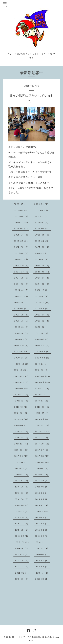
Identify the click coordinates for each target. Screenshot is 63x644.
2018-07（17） (43, 413)
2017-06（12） (22, 456)
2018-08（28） (22, 413)
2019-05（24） (43, 382)
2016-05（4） (42, 493)
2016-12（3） (22, 474)
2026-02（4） (43, 210)
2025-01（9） (22, 253)
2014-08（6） (22, 554)
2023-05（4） (22, 315)
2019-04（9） (22, 388)
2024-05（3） (22, 278)
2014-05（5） (42, 561)
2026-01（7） (22, 216)
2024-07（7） (22, 272)
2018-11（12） (42, 401)
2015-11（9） (42, 511)
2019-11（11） (42, 364)
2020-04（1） (43, 358)
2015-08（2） (42, 517)
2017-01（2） (42, 468)
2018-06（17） (22, 419)
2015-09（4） (22, 517)
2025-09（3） (21, 229)
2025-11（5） (22, 222)
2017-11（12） (42, 438)
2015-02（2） (42, 536)
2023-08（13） (42, 302)
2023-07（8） (21, 308)
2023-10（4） (42, 296)
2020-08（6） (43, 345)
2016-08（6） (22, 487)
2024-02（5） (43, 284)
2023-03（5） (22, 321)
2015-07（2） (22, 524)
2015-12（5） (23, 511)
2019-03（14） (42, 388)
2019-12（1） (22, 364)
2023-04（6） (43, 315)
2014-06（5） (22, 561)
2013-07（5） (42, 579)
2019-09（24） (43, 370)
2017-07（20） (43, 450)
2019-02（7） (22, 394)
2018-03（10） (42, 425)
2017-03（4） (43, 462)
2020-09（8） (22, 345)
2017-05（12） (43, 456)
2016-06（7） (22, 493)
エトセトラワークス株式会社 (26, 637)
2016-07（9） (42, 487)
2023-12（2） (42, 290)
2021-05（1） (42, 339)
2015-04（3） (42, 530)
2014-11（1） (42, 542)
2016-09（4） (42, 481)
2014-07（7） (42, 554)
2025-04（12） (43, 241)
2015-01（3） (23, 542)
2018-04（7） (21, 425)
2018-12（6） (22, 401)
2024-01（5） (22, 290)
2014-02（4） (23, 573)
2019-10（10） (21, 370)
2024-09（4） (22, 265)
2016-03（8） (42, 499)
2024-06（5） (42, 272)
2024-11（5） (22, 259)
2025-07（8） (22, 235)
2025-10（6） (42, 222)
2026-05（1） (21, 204)
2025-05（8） (21, 241)
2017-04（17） (22, 462)
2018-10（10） (22, 407)
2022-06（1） (42, 327)
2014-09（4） (42, 548)
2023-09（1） (21, 302)
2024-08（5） (43, 265)
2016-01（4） (42, 505)
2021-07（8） (22, 339)
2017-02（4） (22, 468)
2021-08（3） (42, 333)
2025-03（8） (22, 247)
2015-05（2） (22, 530)
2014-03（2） (42, 567)
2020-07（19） (22, 351)
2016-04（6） (22, 499)
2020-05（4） (22, 358)
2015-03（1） (22, 536)
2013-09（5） (22, 579)
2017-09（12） (43, 444)
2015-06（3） (42, 524)
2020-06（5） (43, 351)
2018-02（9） (22, 431)
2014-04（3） (22, 567)
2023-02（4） (43, 321)
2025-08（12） (43, 229)
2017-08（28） (21, 450)
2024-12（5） (42, 253)
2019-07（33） (43, 376)
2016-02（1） (22, 505)
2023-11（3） (22, 296)
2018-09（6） (43, 407)
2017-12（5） (22, 438)
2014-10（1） (22, 548)
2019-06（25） (21, 382)
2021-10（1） (22, 333)
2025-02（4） (43, 247)
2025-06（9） (43, 235)
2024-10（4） (42, 259)
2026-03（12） (22, 210)
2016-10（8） (22, 481)
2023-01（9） (22, 327)
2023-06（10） (43, 308)
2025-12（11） (42, 216)
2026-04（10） (42, 204)
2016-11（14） (42, 474)
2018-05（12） (43, 419)
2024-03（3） (22, 284)
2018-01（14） (42, 431)
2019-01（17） (42, 394)
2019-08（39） (21, 376)
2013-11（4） (42, 573)
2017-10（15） (22, 444)
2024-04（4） (43, 278)
